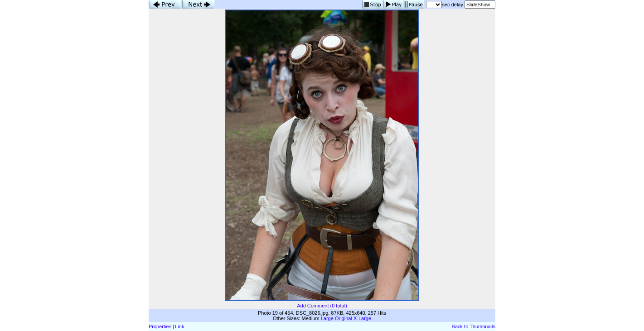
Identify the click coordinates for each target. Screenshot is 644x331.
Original (344, 318)
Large (327, 318)
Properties (160, 326)
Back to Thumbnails (474, 326)
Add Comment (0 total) (322, 306)
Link (179, 326)
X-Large (362, 318)
